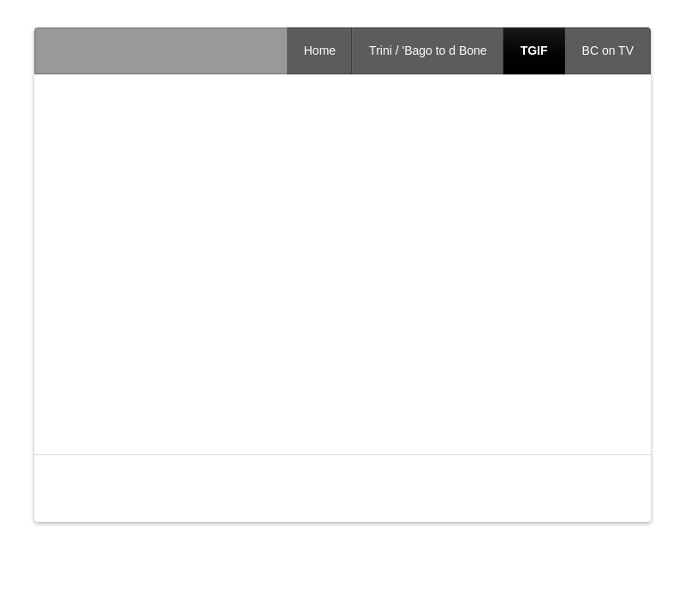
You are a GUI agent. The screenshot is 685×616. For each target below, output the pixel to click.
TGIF (534, 50)
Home (320, 50)
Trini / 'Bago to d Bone (428, 50)
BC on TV (608, 50)
